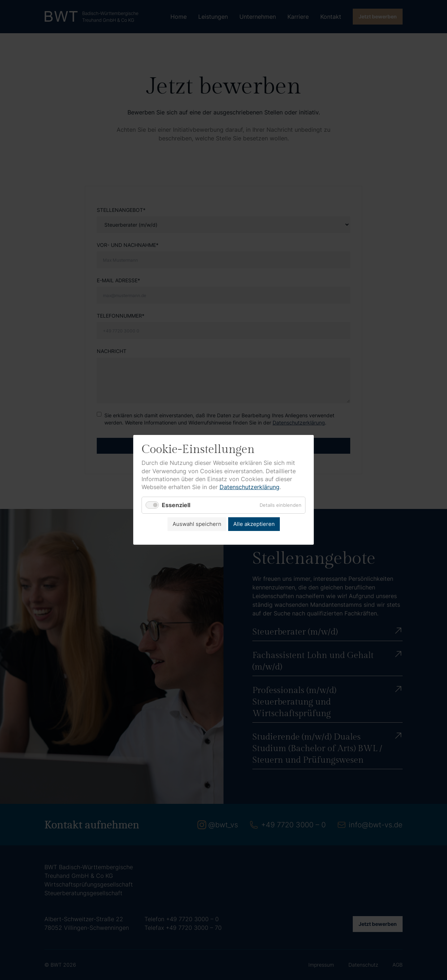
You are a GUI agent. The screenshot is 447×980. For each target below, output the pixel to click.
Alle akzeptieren (254, 524)
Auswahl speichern (197, 524)
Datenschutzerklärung (249, 487)
